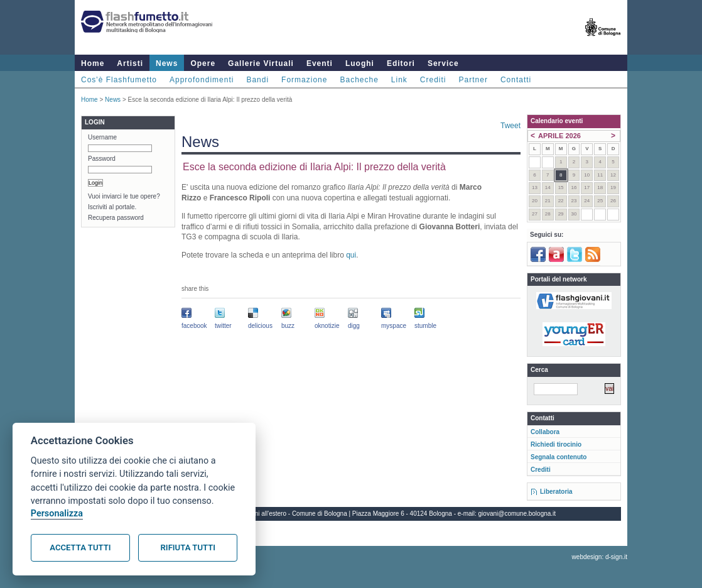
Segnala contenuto (559, 457)
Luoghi (360, 63)
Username (102, 137)
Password (102, 159)
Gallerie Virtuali (261, 63)
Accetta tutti (80, 547)
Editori (401, 63)
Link (399, 80)
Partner (473, 80)
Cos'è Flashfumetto (119, 80)
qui (351, 255)
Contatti (516, 80)
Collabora (545, 432)
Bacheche (359, 80)
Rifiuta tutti (188, 547)
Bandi (257, 80)
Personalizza (57, 514)
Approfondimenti (202, 80)
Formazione (304, 80)
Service (443, 63)
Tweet (510, 126)
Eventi (320, 63)
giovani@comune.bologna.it (517, 514)
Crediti (433, 80)
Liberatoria (556, 492)
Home (93, 63)
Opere (203, 63)
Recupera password (116, 218)
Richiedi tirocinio (556, 444)
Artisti (130, 63)
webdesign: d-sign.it (600, 557)
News (167, 63)
